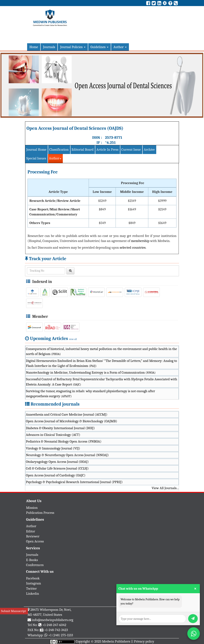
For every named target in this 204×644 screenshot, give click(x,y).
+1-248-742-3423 (56, 630)
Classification (59, 150)
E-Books (32, 560)
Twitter (31, 589)
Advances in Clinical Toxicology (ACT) (53, 435)
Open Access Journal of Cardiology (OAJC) (56, 475)
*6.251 (110, 143)
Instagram (34, 583)
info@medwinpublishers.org (53, 620)
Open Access (35, 541)
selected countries (133, 248)
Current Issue (131, 150)
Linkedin (33, 594)
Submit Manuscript (13, 611)
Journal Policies (73, 47)
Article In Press (107, 150)
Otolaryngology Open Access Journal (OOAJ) (57, 462)
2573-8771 (114, 137)
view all (73, 339)
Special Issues (36, 158)
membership (140, 241)
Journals (49, 47)
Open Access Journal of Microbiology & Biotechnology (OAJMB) (72, 421)
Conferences (35, 565)
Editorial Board (82, 150)
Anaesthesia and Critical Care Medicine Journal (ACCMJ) (67, 414)
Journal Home (36, 150)
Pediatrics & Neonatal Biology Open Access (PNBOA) (64, 441)
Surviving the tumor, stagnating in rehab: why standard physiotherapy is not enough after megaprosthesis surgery (90, 394)
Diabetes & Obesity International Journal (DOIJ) (60, 428)
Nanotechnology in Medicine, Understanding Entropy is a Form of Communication (91, 372)
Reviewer (33, 536)
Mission (32, 508)
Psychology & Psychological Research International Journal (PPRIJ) (74, 482)
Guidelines (99, 47)
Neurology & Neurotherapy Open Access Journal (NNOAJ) (67, 455)
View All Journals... (165, 488)
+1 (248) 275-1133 (60, 635)
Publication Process (40, 513)
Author (120, 47)
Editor (31, 531)
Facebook (33, 578)
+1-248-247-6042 (54, 625)
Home (34, 47)
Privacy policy (144, 641)
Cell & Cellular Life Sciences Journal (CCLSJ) (57, 468)
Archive (149, 150)
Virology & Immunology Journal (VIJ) (53, 448)
